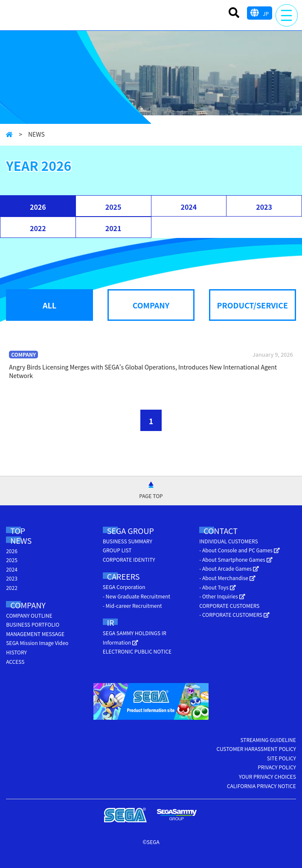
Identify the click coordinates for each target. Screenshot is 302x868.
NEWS (21, 540)
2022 (38, 228)
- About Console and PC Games (239, 550)
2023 (264, 207)
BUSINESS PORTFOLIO (33, 624)
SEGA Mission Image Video (37, 643)
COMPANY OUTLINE (29, 615)
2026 (38, 207)
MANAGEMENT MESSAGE (35, 634)
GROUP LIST (117, 550)
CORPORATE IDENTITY (129, 559)
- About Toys (217, 587)
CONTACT (221, 531)
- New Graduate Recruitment (136, 596)
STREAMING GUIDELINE (268, 740)
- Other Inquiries (222, 596)
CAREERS (123, 576)
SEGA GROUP (131, 531)
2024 (189, 207)
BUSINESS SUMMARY (128, 541)
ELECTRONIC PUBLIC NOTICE (137, 651)
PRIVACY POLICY (277, 767)
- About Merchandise (227, 578)
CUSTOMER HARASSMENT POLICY (256, 749)
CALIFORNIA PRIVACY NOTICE (261, 786)
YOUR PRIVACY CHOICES (267, 776)
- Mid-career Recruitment (132, 606)
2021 (113, 228)
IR (111, 622)
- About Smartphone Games (236, 559)
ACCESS (15, 661)
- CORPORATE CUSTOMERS (234, 614)
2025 (113, 207)
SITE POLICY (282, 758)
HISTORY (16, 652)
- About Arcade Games (229, 568)
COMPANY (28, 605)
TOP (18, 531)
